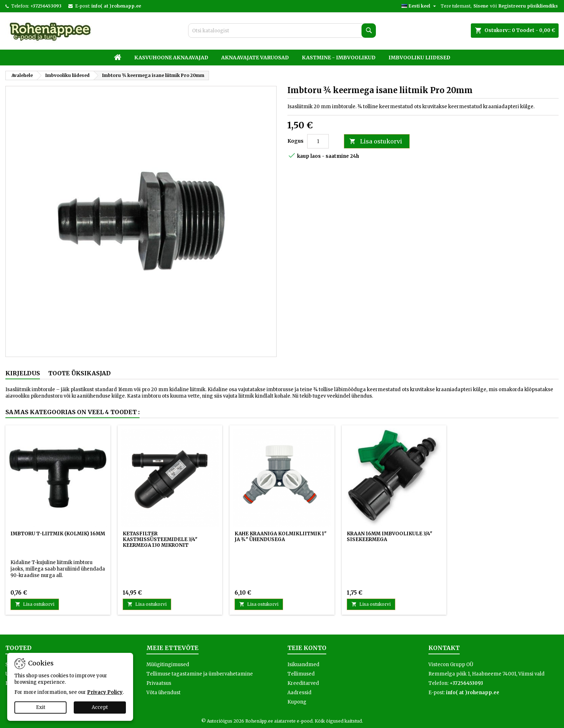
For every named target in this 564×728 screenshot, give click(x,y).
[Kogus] (318, 141)
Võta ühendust (163, 693)
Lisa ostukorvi (376, 141)
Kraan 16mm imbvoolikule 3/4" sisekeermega (390, 537)
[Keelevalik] (420, 6)
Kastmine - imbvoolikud (339, 58)
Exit (41, 707)
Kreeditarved (303, 683)
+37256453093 (46, 6)
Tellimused (301, 674)
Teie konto (307, 648)
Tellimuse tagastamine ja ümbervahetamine (200, 674)
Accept (100, 707)
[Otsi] (282, 31)
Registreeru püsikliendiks (528, 6)
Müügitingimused (168, 665)
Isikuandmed (303, 665)
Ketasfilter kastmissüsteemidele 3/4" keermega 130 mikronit (160, 539)
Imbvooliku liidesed (419, 58)
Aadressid (299, 693)
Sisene (481, 6)
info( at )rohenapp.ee (116, 6)
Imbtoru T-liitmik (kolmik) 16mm (58, 534)
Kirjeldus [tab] (23, 373)
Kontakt (444, 648)
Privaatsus (159, 683)
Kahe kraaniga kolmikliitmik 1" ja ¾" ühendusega (281, 537)
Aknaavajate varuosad (255, 58)
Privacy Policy (105, 692)
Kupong (297, 702)
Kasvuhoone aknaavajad (171, 58)
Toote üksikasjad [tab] (79, 373)
